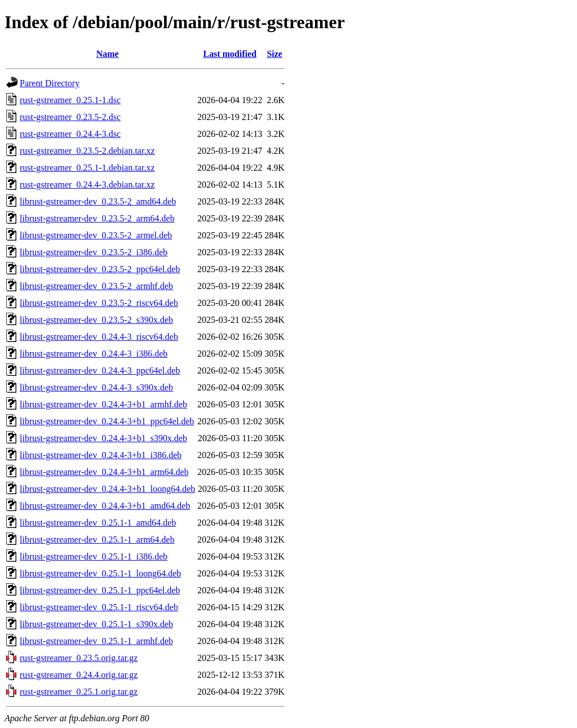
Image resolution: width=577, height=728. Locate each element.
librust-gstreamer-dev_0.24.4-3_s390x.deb (96, 387)
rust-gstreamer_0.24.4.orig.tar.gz (79, 675)
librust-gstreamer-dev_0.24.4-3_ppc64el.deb (100, 370)
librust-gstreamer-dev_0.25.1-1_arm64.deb (97, 540)
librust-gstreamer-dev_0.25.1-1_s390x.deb (96, 624)
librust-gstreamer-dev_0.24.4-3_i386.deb (94, 354)
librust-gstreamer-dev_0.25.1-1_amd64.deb (98, 523)
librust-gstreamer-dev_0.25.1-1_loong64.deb (100, 573)
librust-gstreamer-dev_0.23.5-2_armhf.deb (96, 286)
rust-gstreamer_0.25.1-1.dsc (70, 100)
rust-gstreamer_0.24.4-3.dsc (70, 134)
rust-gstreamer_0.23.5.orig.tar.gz (79, 658)
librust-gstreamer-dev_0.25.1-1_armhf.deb (96, 641)
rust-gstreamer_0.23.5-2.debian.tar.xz (87, 151)
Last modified (230, 54)
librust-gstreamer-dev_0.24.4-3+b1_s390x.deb (103, 438)
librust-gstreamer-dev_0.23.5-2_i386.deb (94, 252)
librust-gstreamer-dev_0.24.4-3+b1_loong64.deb (107, 489)
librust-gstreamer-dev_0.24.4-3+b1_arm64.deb (104, 472)
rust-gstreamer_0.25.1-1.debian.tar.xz (87, 168)
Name (108, 54)
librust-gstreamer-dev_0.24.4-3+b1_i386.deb (101, 455)
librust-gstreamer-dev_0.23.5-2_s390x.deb (96, 320)
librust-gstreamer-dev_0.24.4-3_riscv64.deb (99, 337)
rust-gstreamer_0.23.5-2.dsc (70, 117)
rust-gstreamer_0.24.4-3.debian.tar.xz (87, 185)
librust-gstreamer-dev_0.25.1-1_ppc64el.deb (100, 590)
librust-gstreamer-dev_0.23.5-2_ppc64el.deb (100, 269)
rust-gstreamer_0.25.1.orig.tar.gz (79, 692)
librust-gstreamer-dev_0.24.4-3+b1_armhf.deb (103, 404)
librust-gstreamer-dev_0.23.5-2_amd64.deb (98, 201)
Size (274, 54)
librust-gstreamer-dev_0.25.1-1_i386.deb (94, 556)
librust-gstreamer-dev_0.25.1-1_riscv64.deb (99, 607)
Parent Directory (50, 83)
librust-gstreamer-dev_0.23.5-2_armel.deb (96, 235)
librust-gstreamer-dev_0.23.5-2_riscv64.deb (99, 303)
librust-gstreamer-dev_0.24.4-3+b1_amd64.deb (105, 506)
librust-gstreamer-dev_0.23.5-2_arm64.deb (97, 218)
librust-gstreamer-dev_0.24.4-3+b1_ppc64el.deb (107, 421)
